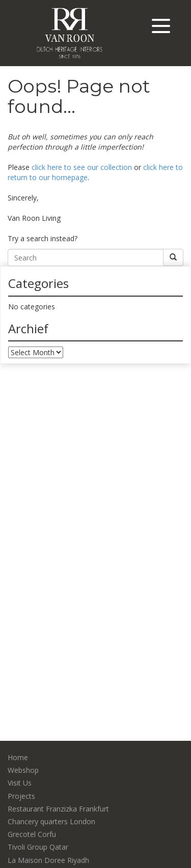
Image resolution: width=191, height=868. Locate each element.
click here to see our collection (82, 167)
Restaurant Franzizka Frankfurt (58, 809)
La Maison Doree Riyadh (48, 860)
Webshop (23, 770)
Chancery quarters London (51, 821)
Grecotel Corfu (32, 834)
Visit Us (20, 783)
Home (18, 757)
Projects (21, 796)
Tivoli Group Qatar (38, 847)
